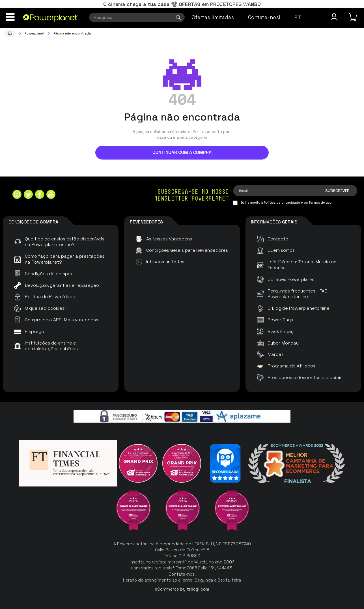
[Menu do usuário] (334, 17)
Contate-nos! (264, 17)
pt (298, 17)
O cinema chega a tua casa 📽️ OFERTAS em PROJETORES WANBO (182, 4)
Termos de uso (320, 203)
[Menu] (10, 17)
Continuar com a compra (182, 152)
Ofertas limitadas (213, 17)
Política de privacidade (282, 203)
